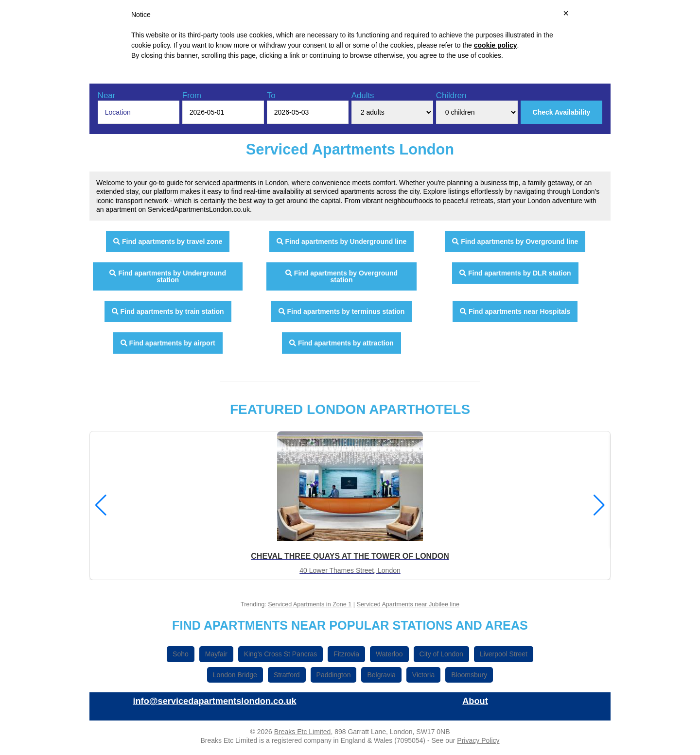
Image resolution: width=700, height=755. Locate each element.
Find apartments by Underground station (168, 276)
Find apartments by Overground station (341, 276)
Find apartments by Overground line (515, 241)
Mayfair (216, 654)
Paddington (334, 675)
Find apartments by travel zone (168, 241)
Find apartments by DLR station (515, 273)
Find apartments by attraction (341, 343)
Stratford (287, 675)
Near (106, 95)
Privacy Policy (478, 740)
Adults (363, 95)
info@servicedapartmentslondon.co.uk (214, 701)
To (271, 95)
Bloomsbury (469, 675)
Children (451, 95)
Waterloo (389, 654)
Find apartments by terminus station (342, 311)
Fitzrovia (346, 654)
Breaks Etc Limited (303, 732)
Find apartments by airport (168, 343)
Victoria (423, 675)
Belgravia (381, 675)
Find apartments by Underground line (342, 241)
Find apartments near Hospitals (515, 311)
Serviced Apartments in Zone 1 (310, 604)
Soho (181, 654)
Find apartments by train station (168, 311)
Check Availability (562, 112)
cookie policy (496, 45)
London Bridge (235, 675)
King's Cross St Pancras (281, 654)
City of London (441, 654)
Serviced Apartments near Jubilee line (408, 604)
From (192, 95)
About (475, 701)
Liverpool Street (504, 654)
